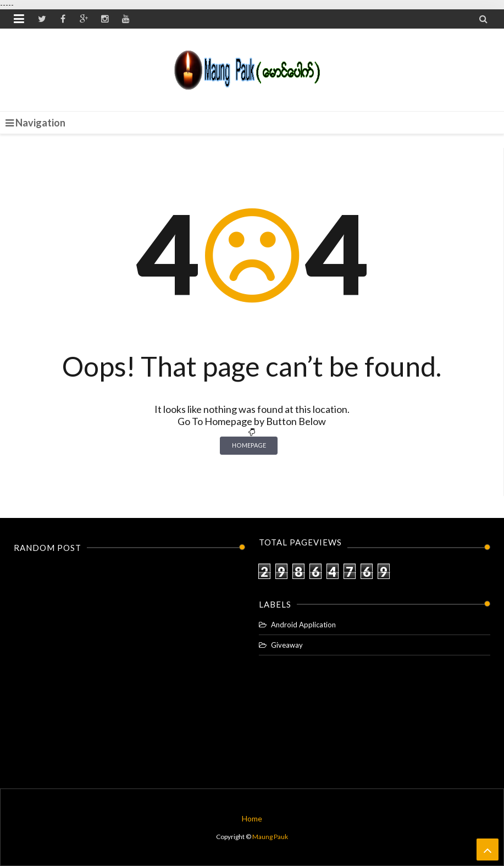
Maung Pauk (270, 837)
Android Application (303, 625)
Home (252, 818)
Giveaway (287, 645)
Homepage (249, 445)
